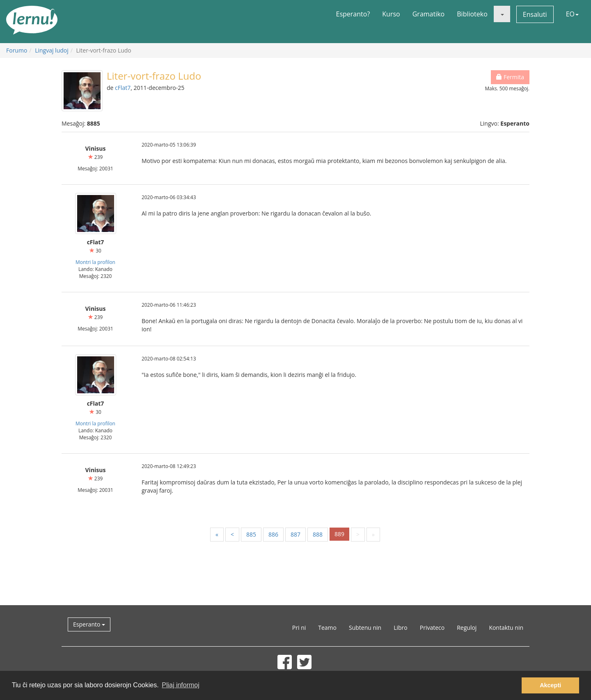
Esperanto (89, 624)
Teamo (327, 628)
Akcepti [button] (550, 685)
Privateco (432, 628)
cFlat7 (123, 88)
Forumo (17, 50)
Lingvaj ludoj (52, 50)
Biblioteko (472, 14)
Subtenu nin (365, 628)
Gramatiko (429, 14)
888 (318, 534)
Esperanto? (353, 14)
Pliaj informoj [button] (181, 685)
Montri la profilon (95, 262)
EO (572, 14)
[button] (502, 14)
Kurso (391, 14)
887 (295, 534)
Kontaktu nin (506, 628)
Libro (401, 628)
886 (273, 534)
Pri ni (299, 628)
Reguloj (467, 628)
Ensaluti (535, 14)
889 (339, 534)
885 (251, 534)
